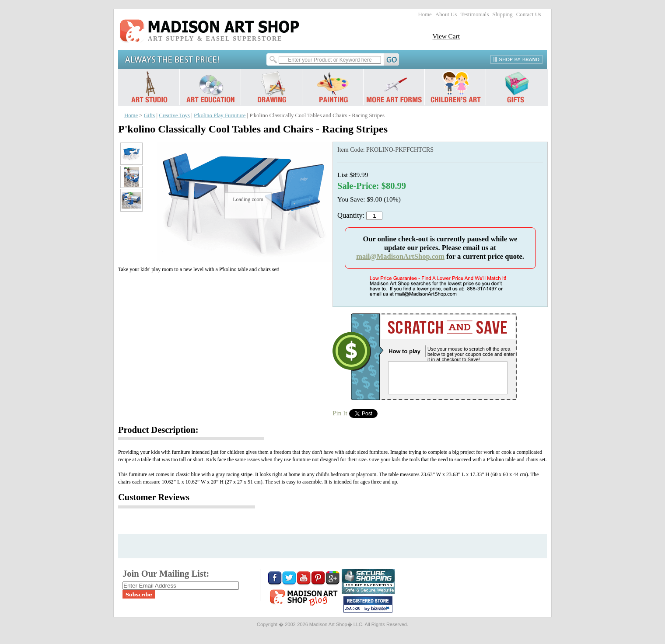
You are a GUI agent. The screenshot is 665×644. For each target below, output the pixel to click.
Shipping (503, 14)
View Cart (446, 36)
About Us (446, 14)
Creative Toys (174, 115)
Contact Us (529, 14)
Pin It (340, 413)
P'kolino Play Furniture (220, 115)
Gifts (150, 115)
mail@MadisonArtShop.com (400, 256)
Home (425, 14)
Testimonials (474, 14)
